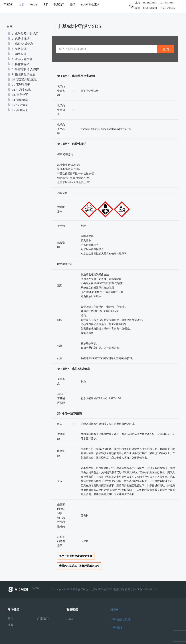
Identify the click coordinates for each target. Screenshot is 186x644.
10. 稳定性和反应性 (22, 79)
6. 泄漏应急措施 (20, 59)
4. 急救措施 (17, 49)
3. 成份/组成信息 (20, 44)
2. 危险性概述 (19, 39)
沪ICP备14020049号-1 (145, 589)
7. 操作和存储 (19, 64)
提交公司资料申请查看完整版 (76, 556)
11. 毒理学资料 (19, 85)
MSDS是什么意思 (120, 620)
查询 (166, 49)
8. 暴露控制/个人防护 (23, 69)
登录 (73, 4)
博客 (45, 4)
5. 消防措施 (17, 54)
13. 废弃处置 (18, 95)
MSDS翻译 (116, 628)
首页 (22, 4)
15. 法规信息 (18, 105)
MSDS (34, 4)
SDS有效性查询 (90, 4)
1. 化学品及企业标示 (23, 34)
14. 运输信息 (18, 100)
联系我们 (59, 4)
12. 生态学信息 (19, 90)
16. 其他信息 (18, 110)
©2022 (23, 589)
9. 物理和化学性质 (21, 74)
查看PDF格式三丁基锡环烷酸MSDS (79, 566)
